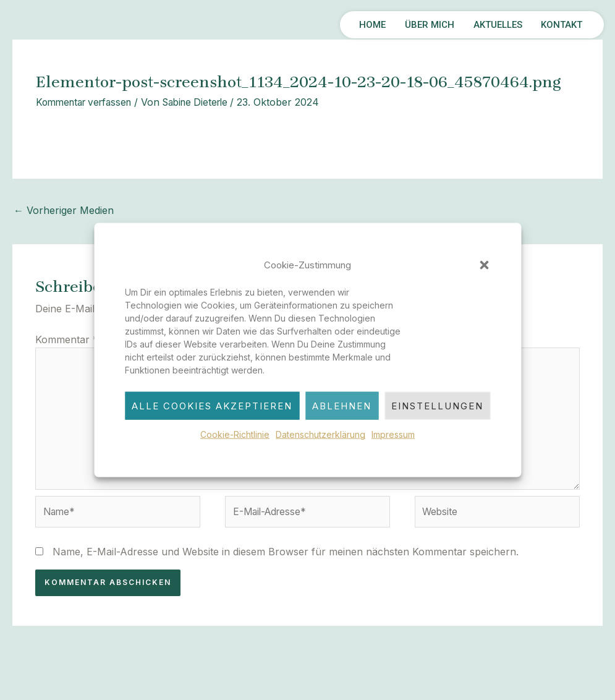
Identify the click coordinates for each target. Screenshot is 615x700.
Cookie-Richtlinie (235, 434)
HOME (341, 25)
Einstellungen (437, 406)
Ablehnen (342, 406)
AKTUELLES (484, 25)
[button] (484, 265)
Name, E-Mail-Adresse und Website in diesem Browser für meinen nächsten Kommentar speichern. (286, 557)
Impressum (393, 434)
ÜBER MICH (406, 25)
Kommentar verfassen (88, 102)
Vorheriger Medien (64, 210)
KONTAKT (557, 25)
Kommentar (67, 339)
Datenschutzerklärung (320, 434)
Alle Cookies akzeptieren (212, 406)
